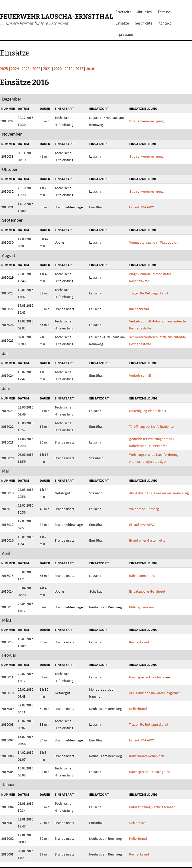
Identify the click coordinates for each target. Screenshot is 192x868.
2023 (25, 69)
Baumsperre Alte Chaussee (150, 677)
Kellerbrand (138, 709)
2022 (36, 69)
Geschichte (144, 23)
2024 (15, 69)
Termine (164, 12)
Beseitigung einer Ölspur (148, 411)
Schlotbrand (138, 823)
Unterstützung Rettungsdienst (152, 807)
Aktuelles (144, 12)
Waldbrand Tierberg (144, 509)
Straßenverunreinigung (146, 121)
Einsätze (122, 23)
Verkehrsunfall (140, 375)
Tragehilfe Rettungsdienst (149, 293)
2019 (68, 69)
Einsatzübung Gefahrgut (147, 591)
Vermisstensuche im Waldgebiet (153, 242)
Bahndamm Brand (142, 576)
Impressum (124, 34)
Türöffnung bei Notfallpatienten (152, 426)
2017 (79, 69)
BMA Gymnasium (141, 607)
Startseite (123, 12)
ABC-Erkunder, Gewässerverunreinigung (159, 493)
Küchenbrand (139, 309)
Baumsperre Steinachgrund (150, 772)
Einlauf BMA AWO (142, 207)
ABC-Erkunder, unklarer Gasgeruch (155, 693)
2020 (58, 69)
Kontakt (165, 23)
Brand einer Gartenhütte (147, 540)
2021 (47, 69)
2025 (4, 69)
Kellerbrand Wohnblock (147, 756)
